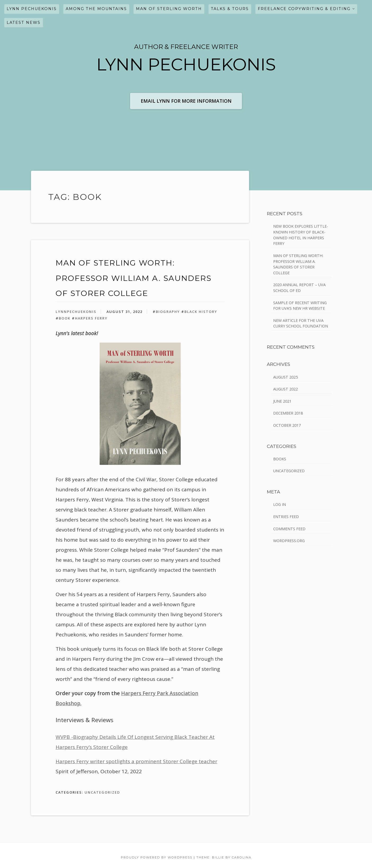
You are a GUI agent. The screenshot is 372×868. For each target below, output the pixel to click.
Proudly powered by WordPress (157, 857)
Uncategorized (102, 792)
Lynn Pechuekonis (32, 9)
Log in (280, 504)
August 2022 (285, 389)
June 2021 (282, 401)
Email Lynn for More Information (186, 101)
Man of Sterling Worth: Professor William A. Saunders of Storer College (134, 278)
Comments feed (289, 529)
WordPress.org (289, 541)
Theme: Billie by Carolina (224, 857)
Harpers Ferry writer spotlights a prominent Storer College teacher (136, 761)
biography (168, 312)
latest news (24, 23)
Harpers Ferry (91, 318)
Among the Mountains (96, 9)
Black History (201, 312)
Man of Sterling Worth (169, 9)
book (65, 318)
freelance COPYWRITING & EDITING (304, 9)
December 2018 (288, 413)
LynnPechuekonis (76, 312)
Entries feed (286, 517)
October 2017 (287, 425)
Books (280, 459)
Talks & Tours (230, 9)
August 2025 (285, 377)
